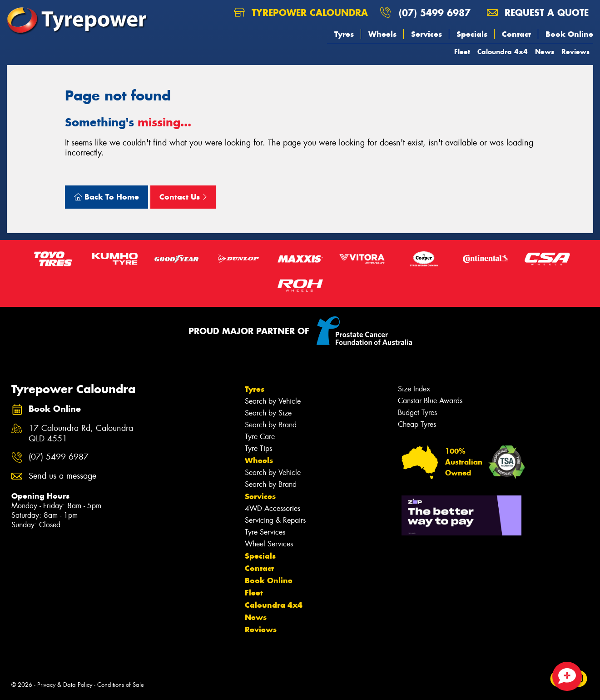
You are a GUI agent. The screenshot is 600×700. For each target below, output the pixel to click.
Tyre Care (260, 437)
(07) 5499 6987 (435, 12)
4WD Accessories (273, 508)
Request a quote (538, 12)
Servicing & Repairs (275, 520)
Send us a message (62, 476)
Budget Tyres (417, 412)
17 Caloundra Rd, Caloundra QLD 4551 (81, 434)
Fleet (462, 52)
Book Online (569, 34)
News (545, 52)
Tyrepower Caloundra (301, 12)
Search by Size (268, 413)
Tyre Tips (258, 448)
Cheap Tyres (417, 424)
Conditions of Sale (121, 685)
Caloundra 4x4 (503, 52)
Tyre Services (265, 532)
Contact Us (183, 197)
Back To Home (107, 197)
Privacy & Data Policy (65, 685)
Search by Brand (271, 425)
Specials (472, 34)
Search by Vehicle (273, 401)
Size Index (414, 389)
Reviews (575, 52)
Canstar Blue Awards (430, 401)
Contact (516, 34)
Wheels (382, 34)
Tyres (344, 34)
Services (426, 34)
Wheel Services (269, 544)
